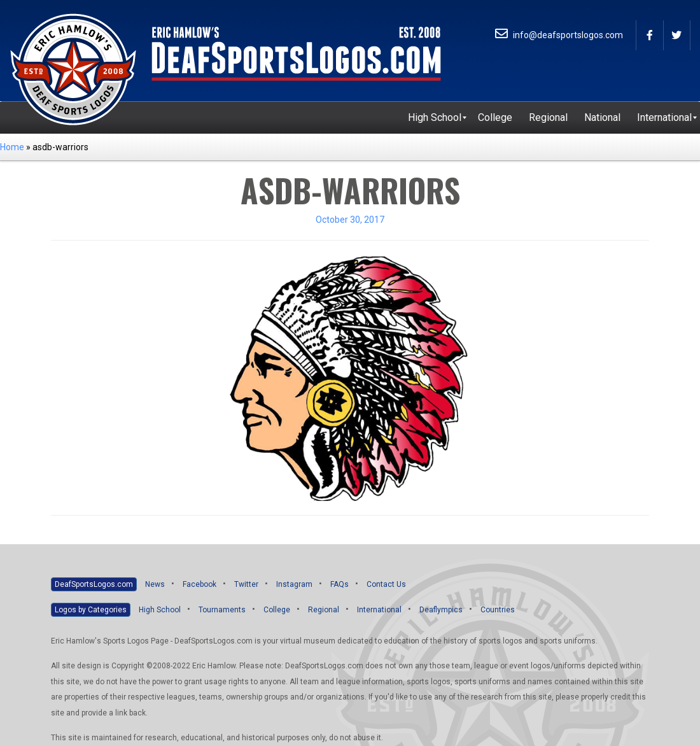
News (155, 584)
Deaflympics (441, 610)
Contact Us (386, 584)
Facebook (199, 584)
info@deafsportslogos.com (559, 35)
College (277, 610)
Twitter (246, 584)
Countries (498, 610)
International (379, 610)
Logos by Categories (91, 610)
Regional (324, 610)
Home (12, 147)
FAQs (339, 584)
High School (160, 610)
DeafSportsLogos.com (94, 584)
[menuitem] (435, 118)
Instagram (294, 584)
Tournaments (222, 610)
